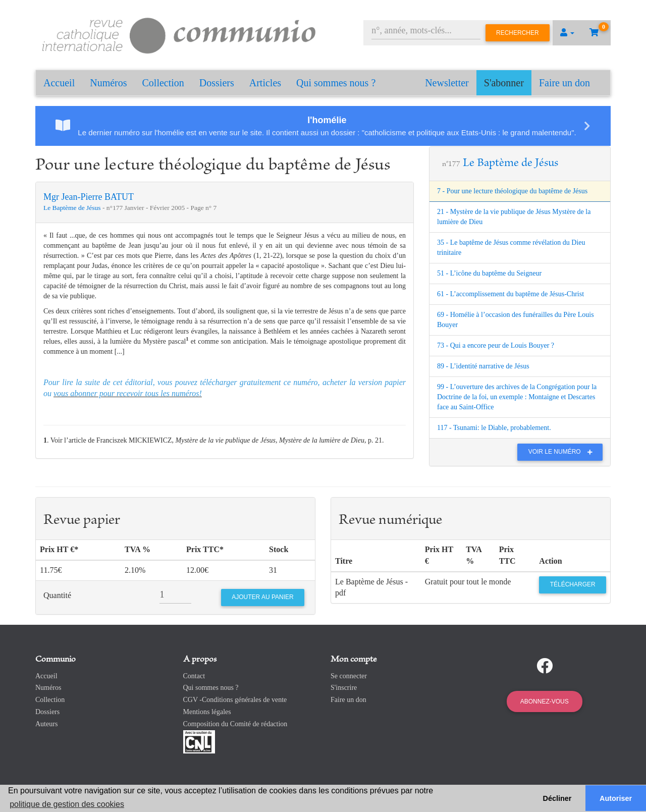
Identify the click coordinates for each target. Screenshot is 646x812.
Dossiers (217, 83)
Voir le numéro (563, 452)
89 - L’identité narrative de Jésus (483, 366)
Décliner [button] (557, 798)
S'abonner (504, 83)
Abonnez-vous (545, 701)
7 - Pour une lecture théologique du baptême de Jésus (512, 191)
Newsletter (447, 83)
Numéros (108, 83)
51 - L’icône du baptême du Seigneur (489, 273)
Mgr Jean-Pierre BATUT (89, 197)
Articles (265, 83)
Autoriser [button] (616, 798)
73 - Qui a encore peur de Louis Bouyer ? (496, 345)
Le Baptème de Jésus (73, 208)
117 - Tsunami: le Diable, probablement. (494, 428)
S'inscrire (344, 688)
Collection (163, 83)
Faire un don (564, 83)
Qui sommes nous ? (336, 83)
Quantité (57, 595)
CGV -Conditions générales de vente (235, 700)
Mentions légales (207, 712)
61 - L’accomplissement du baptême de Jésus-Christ (510, 294)
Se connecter (349, 676)
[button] (567, 33)
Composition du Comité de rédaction (235, 724)
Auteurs (46, 724)
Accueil (59, 83)
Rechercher (518, 33)
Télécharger (573, 584)
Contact (194, 676)
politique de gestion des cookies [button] (67, 804)
